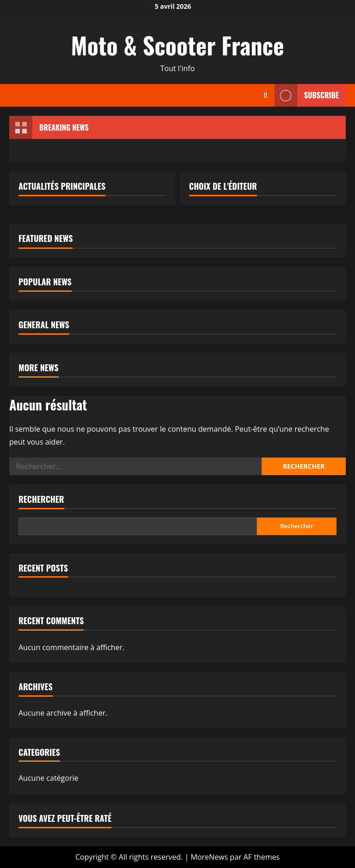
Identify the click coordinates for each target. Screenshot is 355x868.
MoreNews (210, 857)
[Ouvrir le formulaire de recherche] (266, 95)
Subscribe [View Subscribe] (307, 95)
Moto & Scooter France (178, 45)
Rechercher (41, 499)
